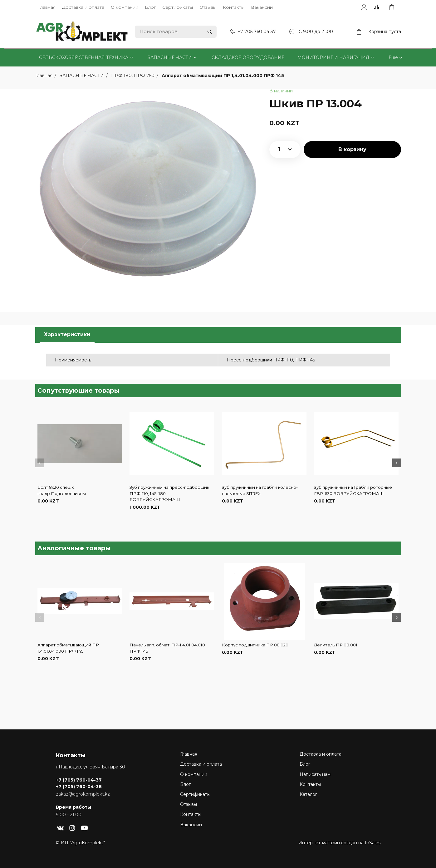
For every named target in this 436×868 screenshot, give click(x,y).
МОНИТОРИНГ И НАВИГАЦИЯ (333, 57)
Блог (150, 7)
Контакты (234, 7)
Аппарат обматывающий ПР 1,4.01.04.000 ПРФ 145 (223, 76)
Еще (393, 57)
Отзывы (208, 7)
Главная (47, 7)
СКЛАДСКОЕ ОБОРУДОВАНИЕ (248, 57)
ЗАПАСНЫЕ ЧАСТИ (170, 57)
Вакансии (262, 7)
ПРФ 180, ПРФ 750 (133, 76)
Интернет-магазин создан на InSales (339, 843)
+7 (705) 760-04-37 (79, 780)
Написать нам (315, 774)
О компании (125, 7)
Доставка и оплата (83, 7)
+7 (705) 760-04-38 (79, 787)
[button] (40, 463)
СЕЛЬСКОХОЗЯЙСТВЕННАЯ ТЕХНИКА (84, 57)
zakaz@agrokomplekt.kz (83, 794)
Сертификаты (178, 7)
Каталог (308, 794)
